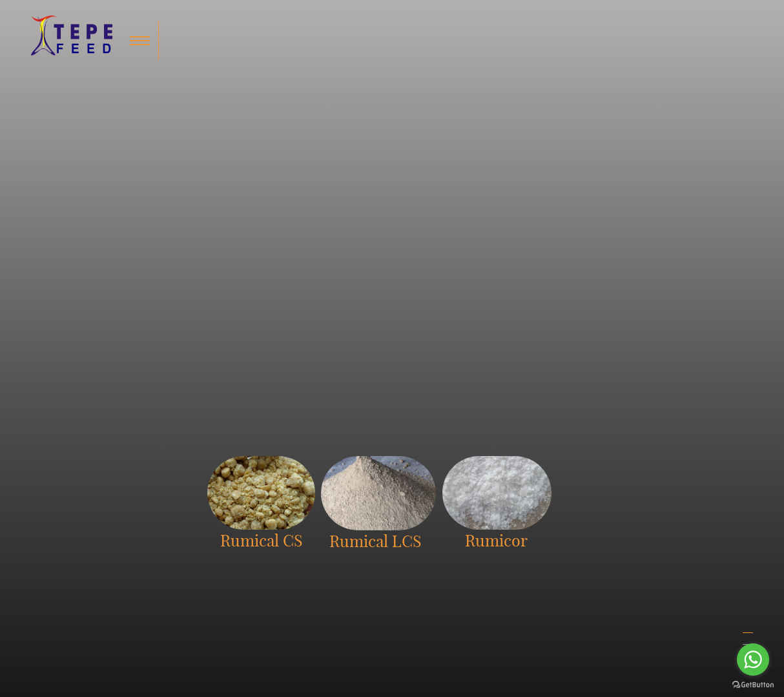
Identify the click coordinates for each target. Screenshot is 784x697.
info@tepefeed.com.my (273, 565)
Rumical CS (417, 534)
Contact (509, 565)
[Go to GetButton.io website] (753, 684)
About (506, 549)
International (620, 534)
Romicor (411, 565)
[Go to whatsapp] (753, 660)
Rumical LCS (419, 549)
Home (506, 534)
